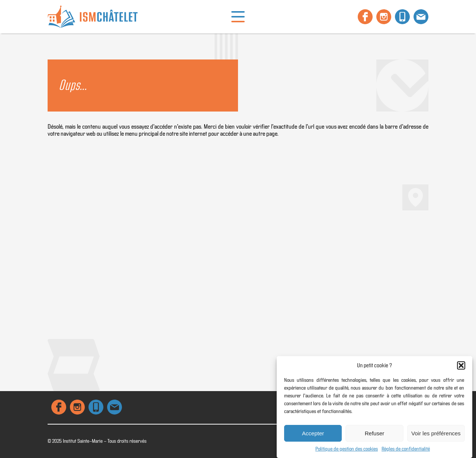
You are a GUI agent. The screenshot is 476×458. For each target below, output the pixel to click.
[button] (461, 365)
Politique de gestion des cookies (347, 449)
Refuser (375, 433)
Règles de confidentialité (406, 449)
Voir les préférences (436, 433)
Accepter (313, 433)
